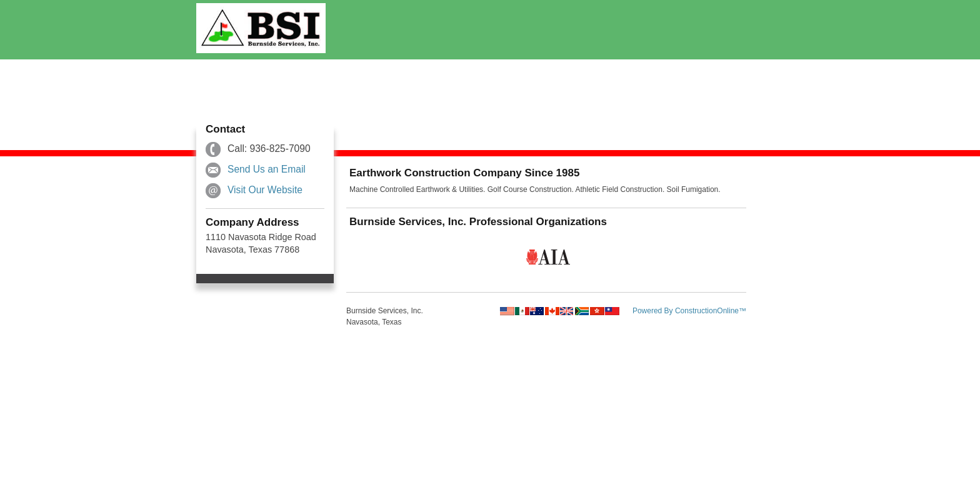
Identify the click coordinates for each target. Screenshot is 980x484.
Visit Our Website (265, 190)
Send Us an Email (267, 169)
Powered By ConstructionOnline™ (689, 311)
